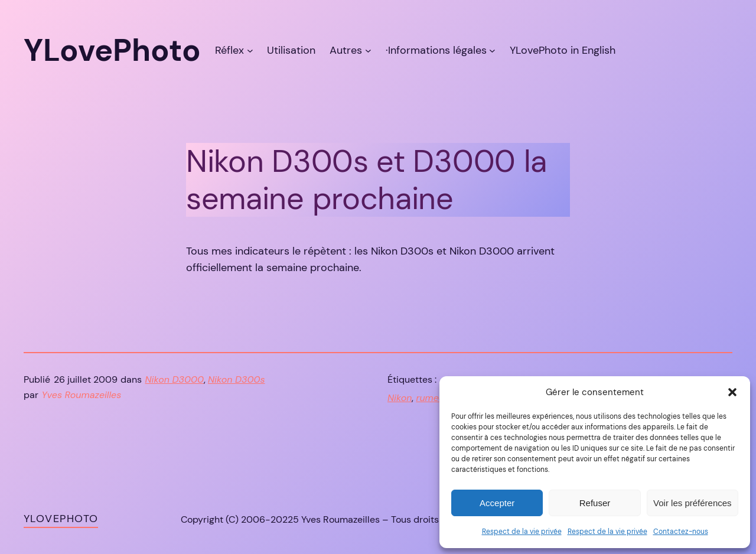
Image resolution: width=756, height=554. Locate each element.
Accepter (497, 503)
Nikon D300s (237, 379)
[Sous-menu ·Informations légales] (492, 50)
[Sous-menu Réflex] (250, 50)
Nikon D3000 (175, 379)
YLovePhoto (61, 519)
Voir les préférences (693, 503)
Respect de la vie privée (522, 532)
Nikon (400, 398)
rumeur (432, 398)
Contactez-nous (681, 532)
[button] (732, 392)
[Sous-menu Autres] (368, 50)
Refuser (595, 503)
